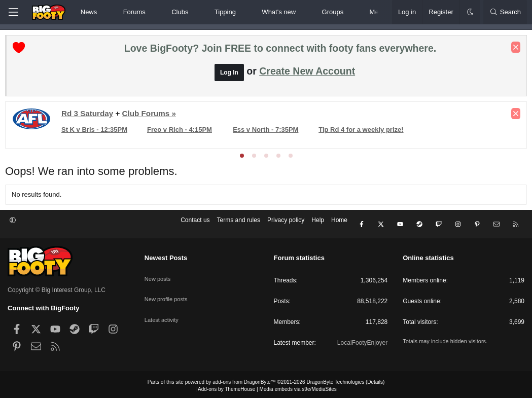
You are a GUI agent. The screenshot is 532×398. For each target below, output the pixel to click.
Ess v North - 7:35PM (267, 132)
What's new (279, 12)
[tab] (242, 158)
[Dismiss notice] (513, 50)
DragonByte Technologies (335, 379)
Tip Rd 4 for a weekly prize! (361, 132)
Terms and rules (239, 226)
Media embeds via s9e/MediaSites (298, 387)
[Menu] (13, 12)
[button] (106, 12)
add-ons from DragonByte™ (244, 379)
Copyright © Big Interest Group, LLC (57, 287)
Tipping (225, 12)
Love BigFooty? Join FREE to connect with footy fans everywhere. (280, 51)
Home (339, 226)
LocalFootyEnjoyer (362, 340)
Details (375, 379)
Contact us (195, 226)
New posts (159, 272)
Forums (134, 12)
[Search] (505, 12)
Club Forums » (152, 116)
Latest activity (163, 307)
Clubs (180, 12)
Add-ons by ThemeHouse (226, 387)
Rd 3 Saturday (90, 116)
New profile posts (168, 290)
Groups (333, 12)
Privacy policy (286, 226)
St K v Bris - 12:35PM (97, 132)
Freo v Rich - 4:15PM (182, 132)
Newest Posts (166, 256)
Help (318, 226)
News (89, 12)
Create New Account (307, 74)
